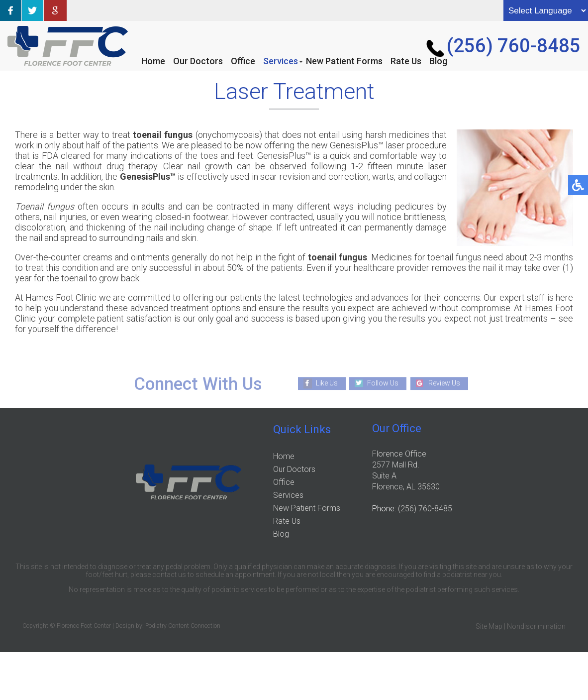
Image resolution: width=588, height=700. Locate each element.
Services (281, 61)
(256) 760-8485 (514, 46)
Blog (438, 61)
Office (243, 61)
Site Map (489, 626)
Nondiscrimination (536, 626)
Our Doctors (198, 61)
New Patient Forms (344, 61)
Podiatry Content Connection (183, 626)
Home (153, 61)
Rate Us (406, 61)
